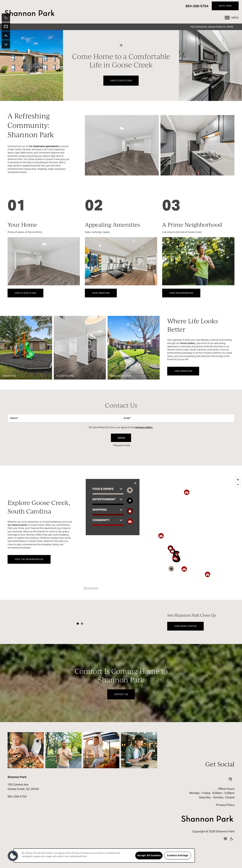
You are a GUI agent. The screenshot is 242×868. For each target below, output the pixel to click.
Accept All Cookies (149, 855)
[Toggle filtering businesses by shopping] (130, 511)
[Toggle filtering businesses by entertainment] (130, 501)
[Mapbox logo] (91, 588)
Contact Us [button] (121, 715)
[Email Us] (6, 27)
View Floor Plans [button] (121, 81)
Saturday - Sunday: (211, 818)
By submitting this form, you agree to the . (121, 427)
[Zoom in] (238, 480)
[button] (225, 6)
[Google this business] (121, 45)
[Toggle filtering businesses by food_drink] (130, 490)
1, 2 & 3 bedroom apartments (42, 146)
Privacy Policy (225, 826)
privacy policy (144, 427)
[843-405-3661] (6, 18)
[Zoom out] (238, 485)
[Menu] (232, 18)
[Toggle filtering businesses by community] (130, 521)
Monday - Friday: (200, 814)
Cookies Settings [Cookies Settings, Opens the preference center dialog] (178, 855)
